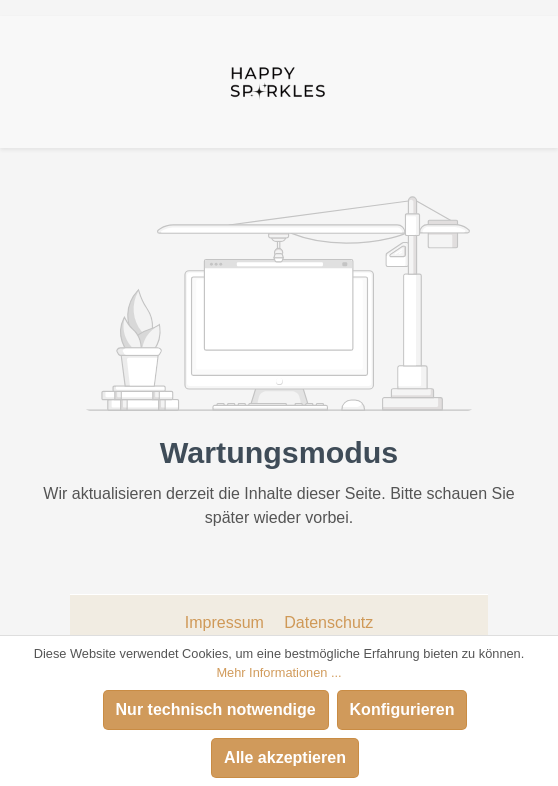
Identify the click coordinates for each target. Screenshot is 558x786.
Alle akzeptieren (285, 757)
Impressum (227, 622)
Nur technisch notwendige (216, 709)
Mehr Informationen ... (278, 672)
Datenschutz (328, 622)
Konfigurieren (402, 709)
